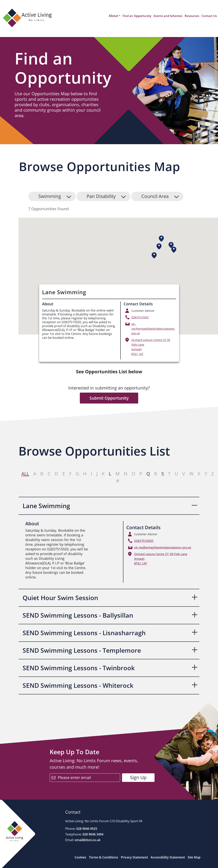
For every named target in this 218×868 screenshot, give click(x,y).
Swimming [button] (50, 196)
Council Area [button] (155, 196)
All (25, 474)
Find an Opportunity (137, 16)
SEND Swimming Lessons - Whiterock (78, 685)
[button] (161, 239)
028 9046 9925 (86, 829)
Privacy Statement (134, 857)
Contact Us (209, 16)
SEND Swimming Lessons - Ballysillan (78, 615)
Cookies (80, 857)
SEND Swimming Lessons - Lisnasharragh (84, 633)
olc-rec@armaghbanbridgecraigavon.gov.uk (153, 329)
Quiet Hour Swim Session (60, 598)
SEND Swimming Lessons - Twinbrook (79, 668)
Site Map (194, 857)
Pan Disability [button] (101, 196)
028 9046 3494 (93, 834)
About (113, 16)
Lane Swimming (46, 506)
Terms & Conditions (104, 857)
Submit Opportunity (109, 398)
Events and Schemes (168, 16)
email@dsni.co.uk (87, 840)
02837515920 (140, 317)
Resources (192, 16)
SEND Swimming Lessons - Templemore (82, 650)
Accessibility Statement (168, 857)
